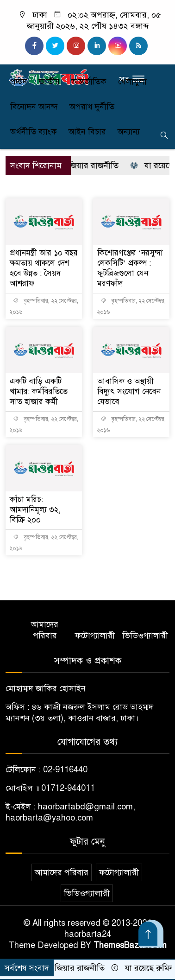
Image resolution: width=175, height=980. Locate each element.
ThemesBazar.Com (130, 945)
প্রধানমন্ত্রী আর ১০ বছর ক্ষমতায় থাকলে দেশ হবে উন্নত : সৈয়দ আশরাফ (44, 268)
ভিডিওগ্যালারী (145, 636)
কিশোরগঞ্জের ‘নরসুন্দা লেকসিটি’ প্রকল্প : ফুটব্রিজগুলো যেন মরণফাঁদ (130, 268)
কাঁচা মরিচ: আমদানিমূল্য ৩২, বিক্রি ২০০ (35, 510)
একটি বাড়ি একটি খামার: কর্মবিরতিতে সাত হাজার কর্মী (39, 391)
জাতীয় (49, 82)
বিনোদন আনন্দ (34, 107)
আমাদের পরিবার (45, 630)
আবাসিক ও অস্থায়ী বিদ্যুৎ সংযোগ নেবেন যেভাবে (129, 391)
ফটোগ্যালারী (95, 636)
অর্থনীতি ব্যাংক (34, 132)
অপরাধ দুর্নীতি (92, 107)
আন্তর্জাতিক (89, 82)
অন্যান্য (129, 132)
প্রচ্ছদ (19, 82)
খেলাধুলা (132, 82)
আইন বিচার (87, 132)
